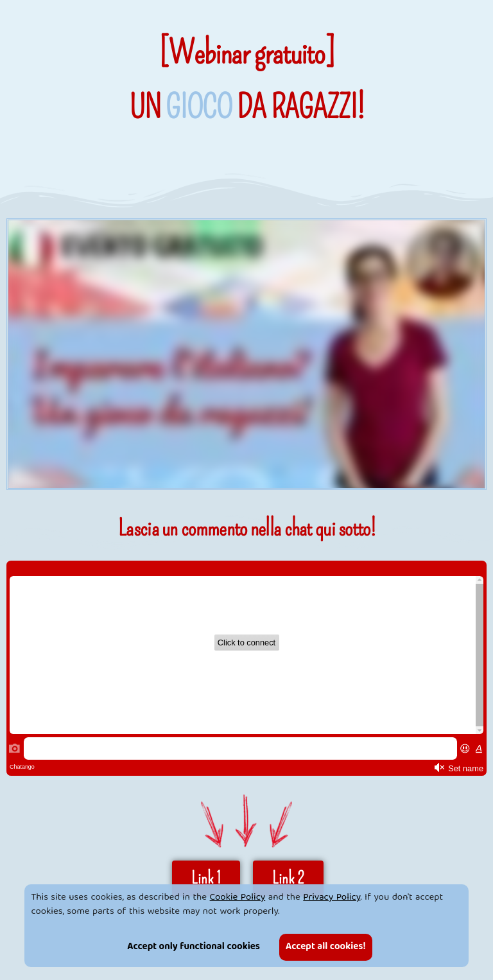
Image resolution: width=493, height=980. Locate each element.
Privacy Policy (332, 898)
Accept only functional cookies (194, 947)
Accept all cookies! (326, 947)
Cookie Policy (238, 898)
